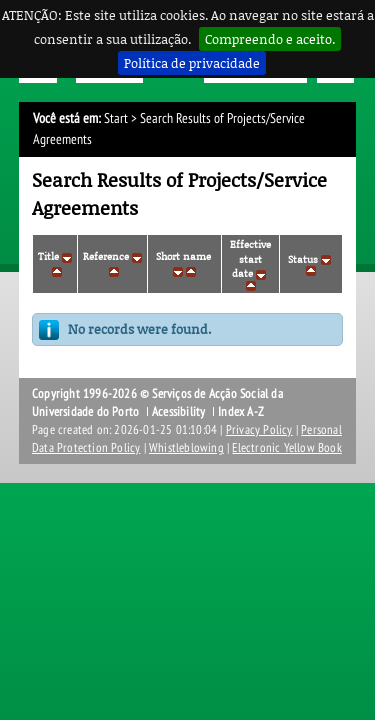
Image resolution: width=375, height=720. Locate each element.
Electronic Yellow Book (286, 448)
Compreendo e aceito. (270, 39)
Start (116, 118)
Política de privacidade (192, 63)
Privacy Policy (259, 430)
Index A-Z (241, 412)
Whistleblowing (186, 448)
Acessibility (178, 412)
